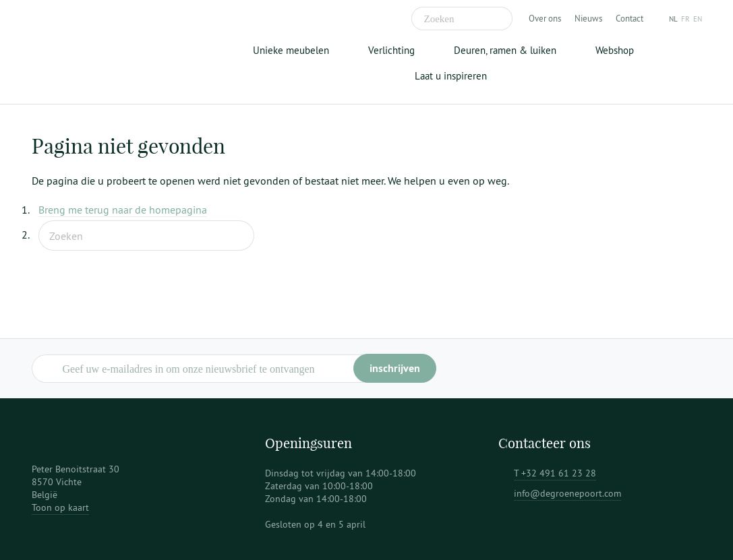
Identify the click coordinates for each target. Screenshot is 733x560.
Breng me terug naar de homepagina (123, 210)
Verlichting (391, 50)
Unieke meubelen (291, 50)
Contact (629, 18)
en (698, 19)
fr (685, 19)
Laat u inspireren (451, 76)
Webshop (615, 50)
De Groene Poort (116, 52)
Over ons (545, 18)
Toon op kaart (60, 507)
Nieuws (588, 18)
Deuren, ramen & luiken (505, 50)
